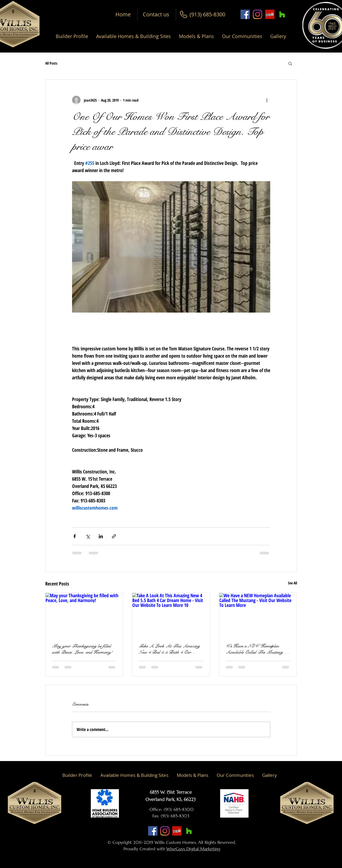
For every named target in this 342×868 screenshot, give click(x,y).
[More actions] (267, 100)
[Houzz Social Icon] (282, 14)
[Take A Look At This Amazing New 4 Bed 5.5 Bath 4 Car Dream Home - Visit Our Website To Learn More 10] (171, 615)
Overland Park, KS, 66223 (171, 799)
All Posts (51, 63)
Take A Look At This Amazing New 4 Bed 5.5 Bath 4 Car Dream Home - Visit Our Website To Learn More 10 (170, 649)
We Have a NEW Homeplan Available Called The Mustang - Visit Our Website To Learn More (257, 649)
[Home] (123, 14)
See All (292, 583)
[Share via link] (114, 536)
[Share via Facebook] (75, 536)
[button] (207, 14)
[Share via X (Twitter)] (88, 536)
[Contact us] (156, 14)
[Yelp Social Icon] (270, 14)
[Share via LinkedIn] (101, 536)
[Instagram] (258, 14)
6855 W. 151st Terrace (171, 792)
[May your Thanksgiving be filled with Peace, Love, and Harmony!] (84, 615)
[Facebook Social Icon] (245, 14)
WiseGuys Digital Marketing (193, 849)
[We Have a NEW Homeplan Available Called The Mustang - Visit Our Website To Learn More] (258, 615)
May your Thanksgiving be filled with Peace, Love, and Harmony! (82, 649)
